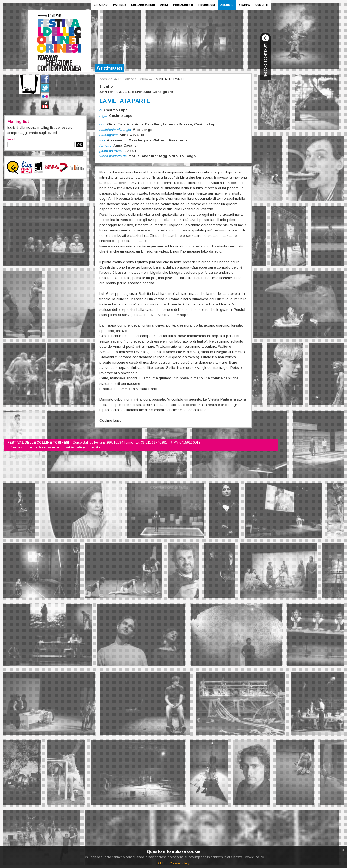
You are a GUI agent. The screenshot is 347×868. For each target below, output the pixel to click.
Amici (164, 5)
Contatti (262, 5)
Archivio (227, 5)
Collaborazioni (143, 5)
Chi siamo (101, 5)
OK (80, 145)
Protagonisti (183, 5)
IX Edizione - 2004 (133, 79)
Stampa (244, 5)
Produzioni (207, 5)
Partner (119, 5)
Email (11, 139)
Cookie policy (179, 863)
